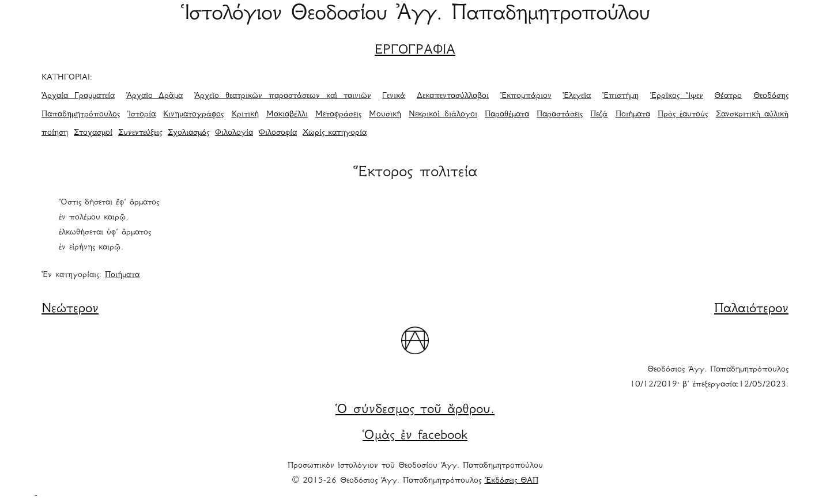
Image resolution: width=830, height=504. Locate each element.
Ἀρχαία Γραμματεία (78, 96)
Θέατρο (728, 96)
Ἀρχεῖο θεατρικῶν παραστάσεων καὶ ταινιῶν (282, 96)
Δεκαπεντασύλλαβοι (453, 96)
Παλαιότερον (751, 309)
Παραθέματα (507, 115)
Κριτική (245, 115)
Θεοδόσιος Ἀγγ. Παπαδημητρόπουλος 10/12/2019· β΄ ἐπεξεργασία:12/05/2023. (709, 377)
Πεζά (599, 115)
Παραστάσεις (560, 115)
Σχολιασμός (188, 133)
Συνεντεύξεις (140, 133)
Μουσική (385, 115)
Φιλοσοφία (278, 133)
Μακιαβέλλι (287, 115)
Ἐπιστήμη (620, 96)
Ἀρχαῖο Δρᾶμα (155, 96)
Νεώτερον (70, 309)
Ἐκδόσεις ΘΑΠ (512, 481)
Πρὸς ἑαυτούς (683, 115)
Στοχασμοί (93, 133)
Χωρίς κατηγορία (335, 133)
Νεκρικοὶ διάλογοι (443, 115)
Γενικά (394, 96)
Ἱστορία (142, 115)
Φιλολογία (234, 133)
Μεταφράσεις (338, 115)
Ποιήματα (633, 115)
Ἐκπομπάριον (526, 96)
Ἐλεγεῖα (577, 96)
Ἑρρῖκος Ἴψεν (677, 96)
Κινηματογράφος (193, 115)
